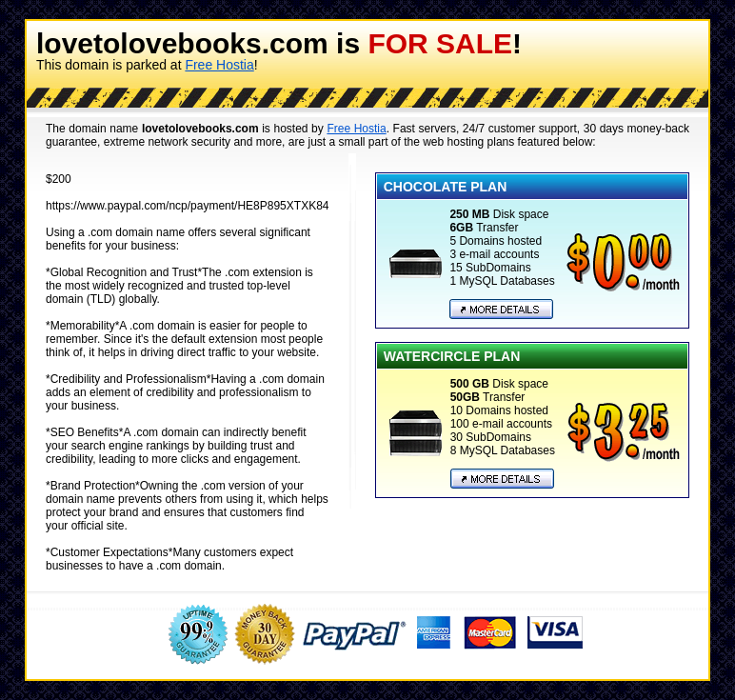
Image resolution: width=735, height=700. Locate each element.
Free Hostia (219, 65)
